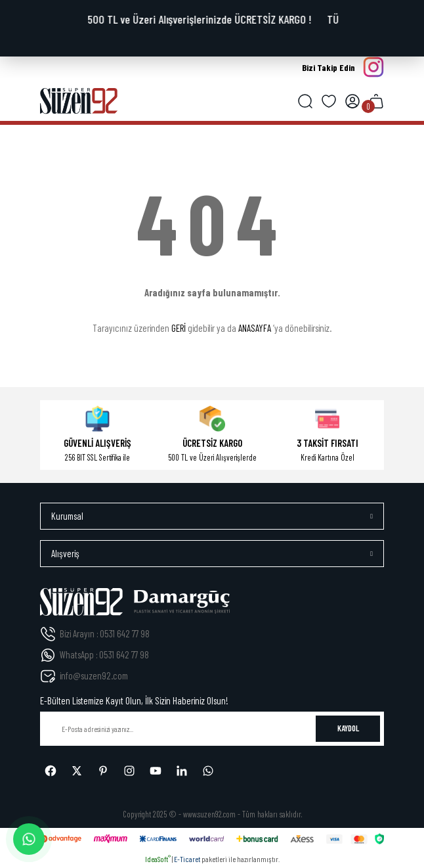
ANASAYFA (255, 328)
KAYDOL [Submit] (348, 728)
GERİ (179, 328)
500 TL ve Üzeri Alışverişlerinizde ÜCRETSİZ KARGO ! (201, 19)
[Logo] (79, 101)
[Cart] (376, 101)
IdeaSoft (158, 859)
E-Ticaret (187, 859)
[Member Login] (352, 101)
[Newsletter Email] (212, 729)
